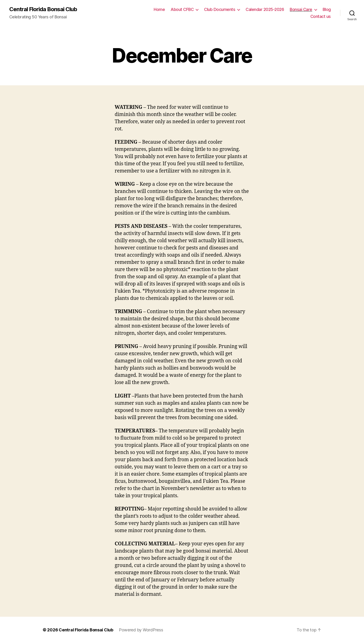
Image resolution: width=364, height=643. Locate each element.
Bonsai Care (301, 9)
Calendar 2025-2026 (265, 9)
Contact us (321, 16)
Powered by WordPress (141, 630)
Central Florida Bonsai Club (43, 9)
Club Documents (220, 9)
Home (159, 9)
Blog (327, 9)
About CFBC (182, 9)
